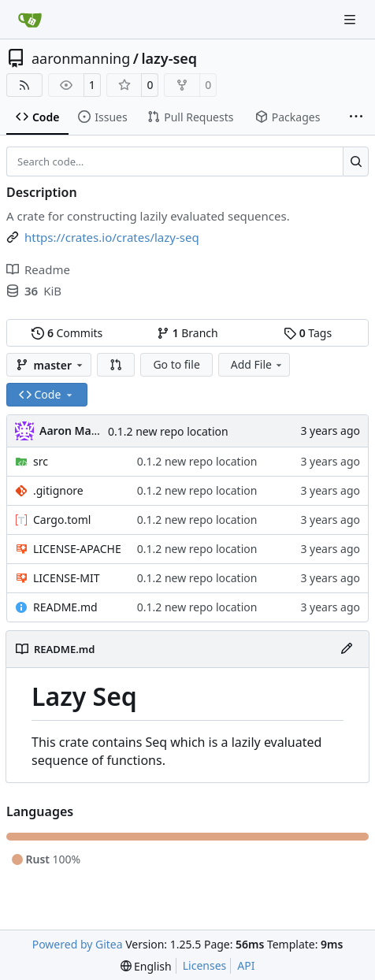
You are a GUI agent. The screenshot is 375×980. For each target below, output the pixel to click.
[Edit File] (347, 649)
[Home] (30, 20)
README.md (65, 607)
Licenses (205, 965)
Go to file (176, 364)
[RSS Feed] (24, 85)
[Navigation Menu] (351, 19)
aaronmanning (81, 58)
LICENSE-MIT (67, 578)
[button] (116, 365)
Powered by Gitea (78, 944)
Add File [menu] (258, 364)
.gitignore (58, 490)
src (41, 461)
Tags (308, 333)
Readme (38, 269)
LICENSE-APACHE (77, 549)
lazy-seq (170, 58)
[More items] (356, 117)
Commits (67, 333)
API (246, 965)
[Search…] (356, 161)
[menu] (146, 966)
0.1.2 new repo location (168, 431)
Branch (187, 333)
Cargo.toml (62, 520)
